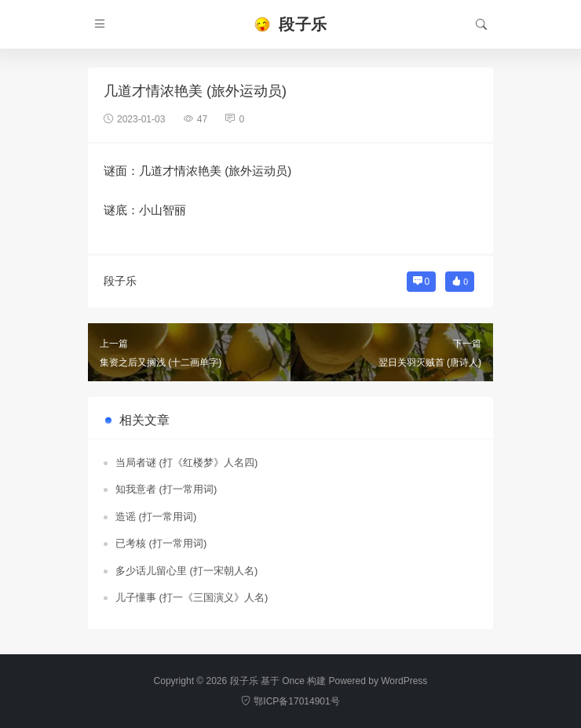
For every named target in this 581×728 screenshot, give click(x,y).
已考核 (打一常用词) (161, 543)
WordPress (404, 681)
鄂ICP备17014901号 (290, 701)
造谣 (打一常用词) (156, 517)
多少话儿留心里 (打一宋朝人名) (186, 571)
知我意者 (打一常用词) (166, 489)
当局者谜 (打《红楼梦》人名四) (186, 462)
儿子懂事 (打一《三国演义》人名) (192, 597)
